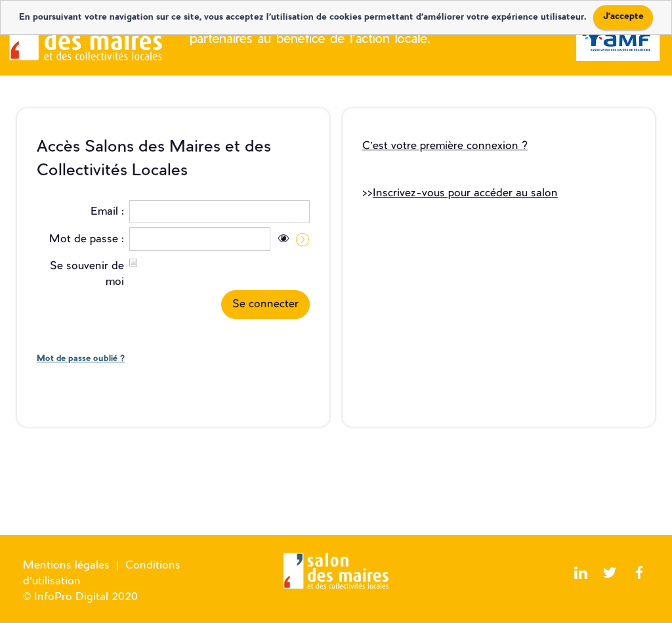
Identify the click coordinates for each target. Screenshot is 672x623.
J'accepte (623, 17)
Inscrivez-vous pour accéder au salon (465, 194)
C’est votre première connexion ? (445, 146)
